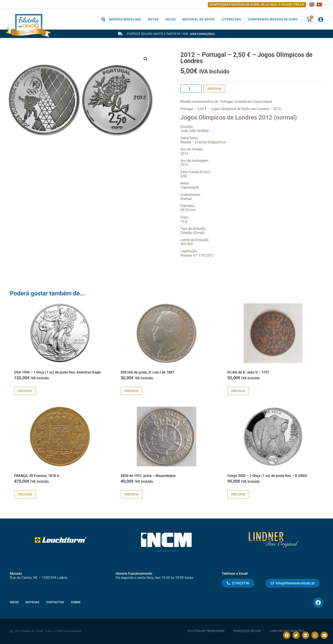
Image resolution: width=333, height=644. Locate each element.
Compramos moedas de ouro (273, 19)
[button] (104, 19)
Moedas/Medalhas (125, 19)
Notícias (32, 602)
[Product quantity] (191, 89)
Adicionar (214, 88)
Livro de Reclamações (287, 631)
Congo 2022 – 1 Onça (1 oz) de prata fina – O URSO (267, 476)
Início (14, 602)
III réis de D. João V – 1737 (248, 372)
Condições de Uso (247, 631)
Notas (153, 19)
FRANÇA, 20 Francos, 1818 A (37, 476)
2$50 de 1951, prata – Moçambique (148, 476)
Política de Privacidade (206, 631)
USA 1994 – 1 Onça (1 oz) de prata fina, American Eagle (58, 372)
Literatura (231, 19)
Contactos (55, 602)
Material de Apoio (198, 19)
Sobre (76, 602)
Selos (171, 19)
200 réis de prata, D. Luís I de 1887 (147, 372)
